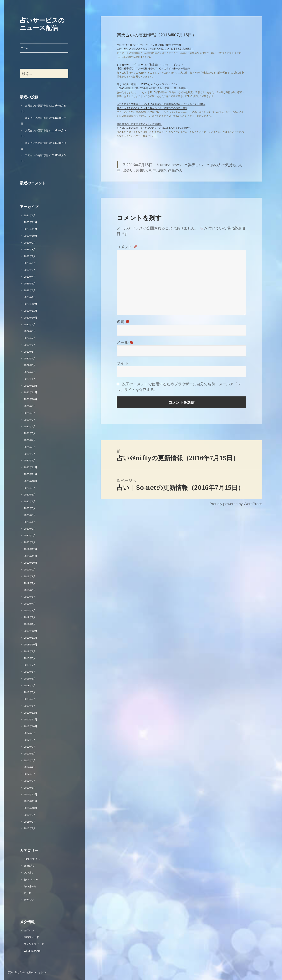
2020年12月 (30, 467)
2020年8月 (30, 495)
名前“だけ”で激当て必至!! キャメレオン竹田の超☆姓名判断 (149, 45)
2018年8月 (30, 658)
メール (125, 342)
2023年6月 (30, 263)
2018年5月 (30, 679)
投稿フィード (31, 937)
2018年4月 (30, 685)
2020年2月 (30, 536)
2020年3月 (30, 529)
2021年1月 (30, 461)
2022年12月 (30, 304)
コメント (127, 247)
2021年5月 (30, 433)
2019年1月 (30, 624)
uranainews (170, 165)
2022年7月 (30, 338)
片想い (141, 170)
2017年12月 (30, 713)
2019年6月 (30, 590)
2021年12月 (30, 386)
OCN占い (29, 873)
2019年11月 (30, 556)
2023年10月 (30, 236)
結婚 (162, 170)
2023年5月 (30, 270)
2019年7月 (30, 583)
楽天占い (29, 900)
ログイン (29, 931)
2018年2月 (30, 699)
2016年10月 (30, 808)
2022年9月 (30, 324)
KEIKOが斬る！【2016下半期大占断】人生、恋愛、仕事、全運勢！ (152, 88)
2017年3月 (30, 774)
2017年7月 (30, 747)
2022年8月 (30, 331)
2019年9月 (30, 570)
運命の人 (175, 170)
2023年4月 (30, 277)
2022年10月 (30, 318)
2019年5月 (30, 597)
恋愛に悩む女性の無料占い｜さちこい (28, 972)
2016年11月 (30, 801)
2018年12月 (30, 631)
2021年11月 (30, 392)
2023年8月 (30, 250)
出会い (128, 170)
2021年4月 (30, 440)
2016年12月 (30, 795)
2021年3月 (30, 447)
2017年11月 (30, 720)
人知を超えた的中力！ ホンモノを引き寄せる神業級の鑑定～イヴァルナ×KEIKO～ (161, 104)
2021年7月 (30, 420)
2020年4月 (30, 522)
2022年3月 (30, 365)
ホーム (25, 48)
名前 (123, 322)
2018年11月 (30, 638)
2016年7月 (30, 828)
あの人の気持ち (223, 165)
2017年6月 (30, 754)
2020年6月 (30, 508)
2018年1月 (30, 706)
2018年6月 (30, 672)
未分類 (28, 893)
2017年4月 (30, 767)
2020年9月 (30, 488)
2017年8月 (30, 740)
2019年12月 (30, 549)
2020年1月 (30, 542)
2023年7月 (30, 256)
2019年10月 (30, 563)
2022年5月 (30, 352)
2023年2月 (30, 290)
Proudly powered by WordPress (236, 504)
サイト (122, 363)
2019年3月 (30, 610)
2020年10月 (30, 481)
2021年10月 (30, 399)
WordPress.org (32, 951)
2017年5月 (30, 760)
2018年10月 (30, 645)
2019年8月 (30, 576)
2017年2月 (30, 781)
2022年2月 (30, 372)
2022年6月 (30, 345)
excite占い (29, 866)
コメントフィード (34, 944)
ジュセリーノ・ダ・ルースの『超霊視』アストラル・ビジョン (150, 65)
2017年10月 (30, 726)
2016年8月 (30, 822)
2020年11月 (30, 474)
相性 (153, 170)
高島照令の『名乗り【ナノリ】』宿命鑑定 (139, 124)
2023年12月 (30, 222)
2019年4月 (30, 604)
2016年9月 (30, 815)
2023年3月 (30, 284)
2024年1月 (30, 215)
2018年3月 (30, 692)
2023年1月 (30, 297)
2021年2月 (30, 454)
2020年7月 (30, 501)
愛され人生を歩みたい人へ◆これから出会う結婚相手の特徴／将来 (152, 108)
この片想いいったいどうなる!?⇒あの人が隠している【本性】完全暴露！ (155, 49)
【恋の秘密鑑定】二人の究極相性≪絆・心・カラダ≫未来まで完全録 (153, 69)
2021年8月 (30, 413)
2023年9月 (30, 243)
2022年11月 (30, 311)
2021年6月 (30, 426)
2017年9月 (30, 733)
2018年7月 (30, 665)
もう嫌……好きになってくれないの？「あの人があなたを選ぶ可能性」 (155, 128)
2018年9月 (30, 651)
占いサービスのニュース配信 (42, 24)
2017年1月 (30, 788)
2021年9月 (30, 406)
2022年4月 (30, 359)
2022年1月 (30, 379)
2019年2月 (30, 617)
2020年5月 (30, 515)
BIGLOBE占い (32, 859)
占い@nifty (30, 886)
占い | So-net (31, 879)
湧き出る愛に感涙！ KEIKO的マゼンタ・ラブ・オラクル (148, 84)
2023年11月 (30, 229)
